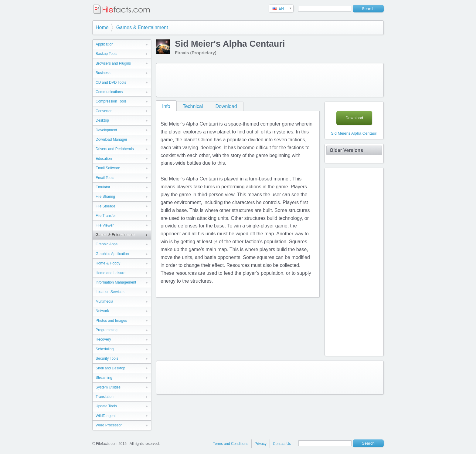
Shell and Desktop (110, 368)
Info (166, 106)
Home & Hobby (108, 263)
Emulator (103, 187)
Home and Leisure (110, 273)
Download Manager (111, 140)
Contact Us (282, 444)
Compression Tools (111, 101)
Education (104, 159)
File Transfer (106, 216)
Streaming (104, 378)
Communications (109, 92)
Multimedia (104, 301)
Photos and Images (111, 321)
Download (226, 106)
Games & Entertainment (142, 27)
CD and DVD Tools (111, 82)
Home (102, 27)
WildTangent (106, 416)
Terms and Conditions (231, 444)
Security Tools (107, 358)
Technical (193, 106)
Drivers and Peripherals (115, 149)
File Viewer (105, 225)
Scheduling (105, 349)
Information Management (116, 282)
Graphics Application (112, 254)
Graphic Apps (107, 244)
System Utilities (108, 387)
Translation (105, 397)
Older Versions (346, 150)
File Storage (105, 206)
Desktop (102, 120)
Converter (104, 111)
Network (102, 311)
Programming (107, 330)
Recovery (103, 339)
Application (105, 44)
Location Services (110, 292)
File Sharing (105, 197)
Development (106, 130)
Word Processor (109, 425)
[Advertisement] (270, 80)
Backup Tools (106, 54)
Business (103, 73)
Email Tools (105, 178)
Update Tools (106, 406)
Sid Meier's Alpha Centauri (354, 133)
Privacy (261, 444)
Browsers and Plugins (113, 63)
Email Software (108, 168)
